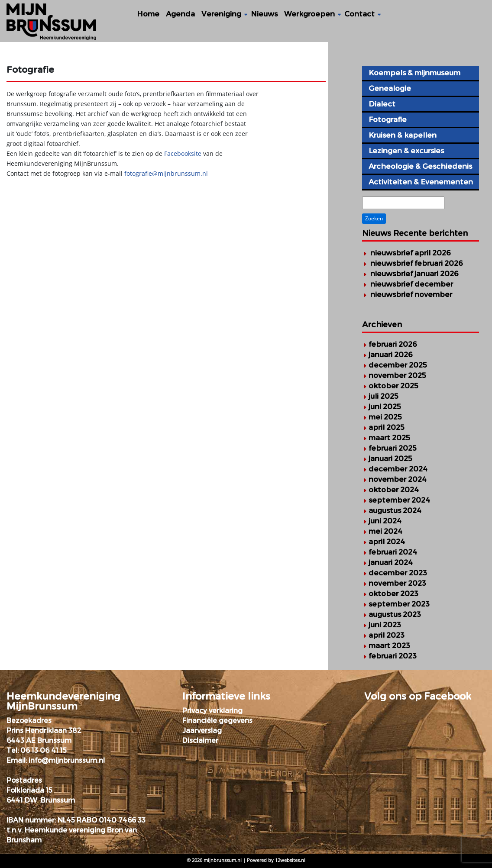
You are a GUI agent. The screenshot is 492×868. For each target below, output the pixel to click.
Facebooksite (184, 153)
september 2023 (399, 604)
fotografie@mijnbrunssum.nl (166, 173)
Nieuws (264, 14)
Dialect (382, 104)
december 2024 (398, 469)
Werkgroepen (309, 14)
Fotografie (388, 119)
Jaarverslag (202, 731)
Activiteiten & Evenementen (421, 182)
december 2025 (398, 365)
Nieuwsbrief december (412, 284)
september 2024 (399, 500)
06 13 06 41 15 (44, 750)
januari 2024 (391, 562)
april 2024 (387, 542)
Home (148, 14)
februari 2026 (393, 344)
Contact (359, 14)
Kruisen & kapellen (403, 135)
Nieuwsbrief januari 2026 (414, 274)
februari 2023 (393, 656)
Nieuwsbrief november (411, 294)
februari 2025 (393, 448)
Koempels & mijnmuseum (414, 73)
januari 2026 (391, 355)
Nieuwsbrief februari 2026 (417, 263)
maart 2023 (389, 645)
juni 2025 (385, 407)
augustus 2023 (395, 614)
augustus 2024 (395, 510)
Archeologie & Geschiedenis (420, 166)
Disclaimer (200, 741)
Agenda (180, 14)
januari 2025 (390, 458)
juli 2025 (384, 396)
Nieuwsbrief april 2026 (411, 253)
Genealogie (390, 88)
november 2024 (398, 479)
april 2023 (387, 635)
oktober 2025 (393, 386)
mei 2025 (385, 417)
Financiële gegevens (217, 721)
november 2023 (397, 583)
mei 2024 (385, 531)
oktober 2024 (394, 490)
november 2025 (397, 375)
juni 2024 (385, 521)
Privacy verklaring (212, 711)
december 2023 (398, 573)
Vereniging (221, 14)
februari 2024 (393, 552)
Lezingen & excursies (406, 151)
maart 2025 (389, 438)
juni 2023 (385, 625)
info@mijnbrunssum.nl (67, 760)
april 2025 (387, 427)
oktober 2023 (393, 594)
